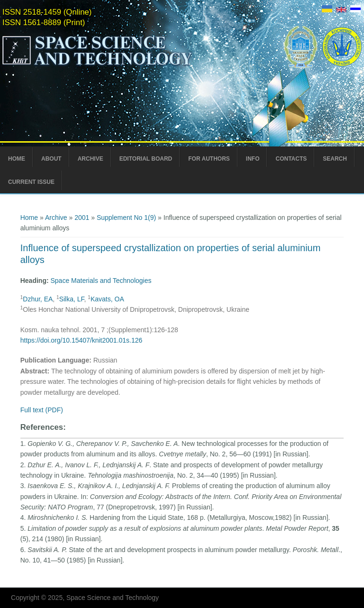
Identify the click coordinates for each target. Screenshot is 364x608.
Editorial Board (146, 159)
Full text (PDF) (42, 410)
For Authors (209, 159)
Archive (91, 159)
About (51, 159)
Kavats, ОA (107, 299)
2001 (82, 218)
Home (17, 159)
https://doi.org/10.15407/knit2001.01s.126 (82, 340)
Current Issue (31, 182)
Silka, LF (72, 299)
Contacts (291, 159)
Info (253, 159)
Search (335, 159)
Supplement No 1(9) (126, 218)
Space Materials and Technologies (101, 281)
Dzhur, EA (38, 299)
